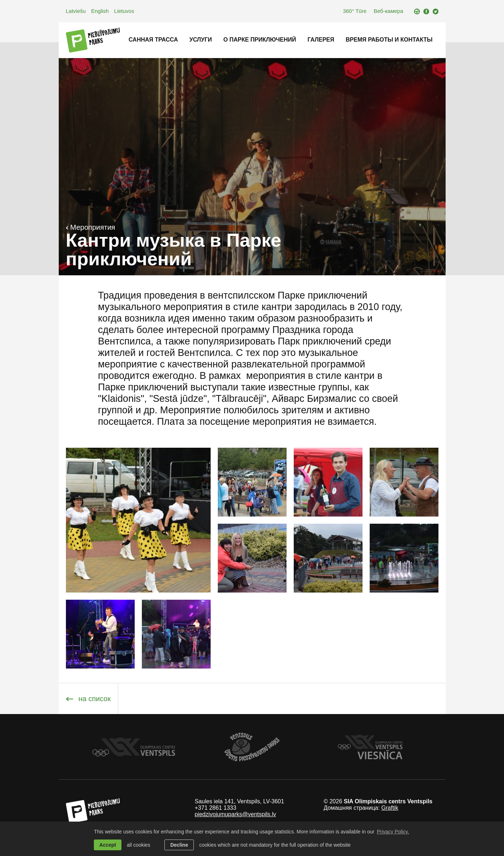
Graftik (390, 808)
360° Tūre (355, 11)
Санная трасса (153, 40)
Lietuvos (124, 11)
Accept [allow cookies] (108, 845)
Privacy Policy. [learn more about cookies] (393, 832)
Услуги (201, 40)
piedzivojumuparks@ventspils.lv (235, 814)
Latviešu (76, 11)
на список (88, 699)
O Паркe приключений (260, 40)
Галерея (321, 40)
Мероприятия (91, 227)
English (100, 11)
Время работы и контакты (389, 40)
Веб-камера (388, 11)
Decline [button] (179, 845)
